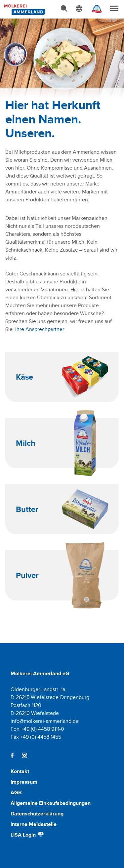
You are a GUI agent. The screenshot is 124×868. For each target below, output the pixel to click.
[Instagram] (24, 755)
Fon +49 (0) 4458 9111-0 (37, 729)
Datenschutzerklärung (37, 814)
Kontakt (20, 771)
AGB (16, 792)
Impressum (24, 782)
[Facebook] (12, 755)
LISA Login (27, 835)
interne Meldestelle (34, 824)
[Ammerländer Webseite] (95, 11)
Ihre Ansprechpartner (40, 329)
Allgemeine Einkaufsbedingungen (51, 803)
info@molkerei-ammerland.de (45, 721)
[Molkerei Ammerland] (24, 9)
